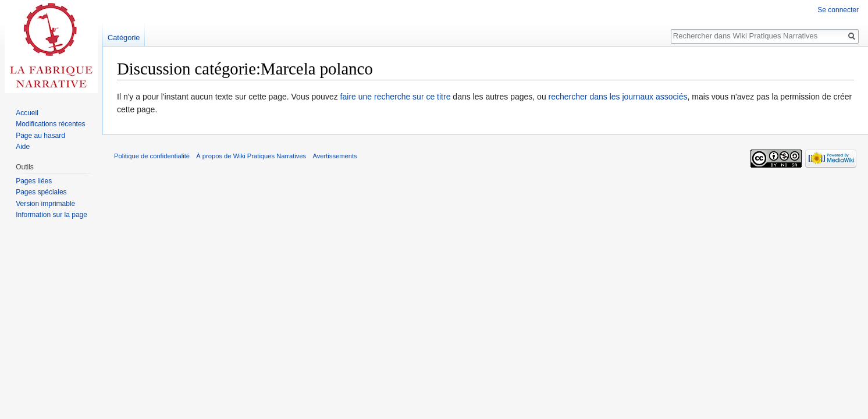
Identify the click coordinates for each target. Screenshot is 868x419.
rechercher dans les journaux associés (618, 97)
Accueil (27, 113)
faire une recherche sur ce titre (396, 97)
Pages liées (34, 181)
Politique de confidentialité (152, 156)
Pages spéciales (41, 192)
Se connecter (838, 10)
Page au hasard (40, 136)
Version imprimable (45, 204)
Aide (23, 147)
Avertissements (335, 156)
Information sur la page (51, 215)
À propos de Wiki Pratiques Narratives (251, 156)
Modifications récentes (50, 124)
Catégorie (124, 38)
